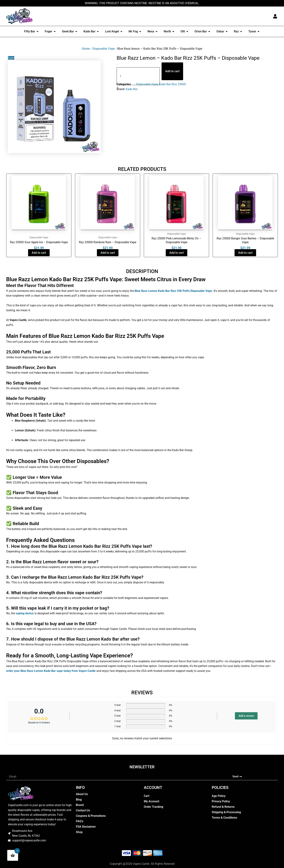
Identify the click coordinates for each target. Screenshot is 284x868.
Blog (79, 800)
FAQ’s (80, 821)
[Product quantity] (138, 76)
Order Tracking (154, 807)
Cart (147, 796)
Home (86, 48)
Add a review (246, 716)
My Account (152, 801)
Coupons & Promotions (91, 816)
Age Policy (219, 796)
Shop (79, 832)
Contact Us (83, 810)
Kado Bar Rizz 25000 (172, 84)
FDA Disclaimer (86, 827)
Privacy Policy (221, 801)
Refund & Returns (223, 807)
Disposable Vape (104, 48)
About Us (82, 794)
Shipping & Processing (226, 812)
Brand (80, 805)
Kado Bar (132, 89)
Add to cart (172, 71)
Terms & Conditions (224, 818)
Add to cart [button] (39, 253)
